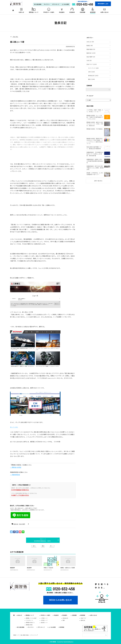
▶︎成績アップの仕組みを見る (20, 495)
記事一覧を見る (98, 181)
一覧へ (43, 546)
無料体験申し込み (103, 4)
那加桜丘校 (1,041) (93, 76)
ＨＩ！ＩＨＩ (14, 427)
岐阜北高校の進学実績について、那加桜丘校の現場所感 (94, 148)
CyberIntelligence (68, 642)
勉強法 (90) (90, 46)
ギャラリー (47, 4)
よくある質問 (65, 4)
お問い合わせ (104, 12)
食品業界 (29, 568)
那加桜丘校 (65, 618)
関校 (64, 620)
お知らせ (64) (90, 42)
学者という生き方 (48, 568)
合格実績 (82, 12)
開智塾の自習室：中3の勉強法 (95, 129)
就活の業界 (22, 524)
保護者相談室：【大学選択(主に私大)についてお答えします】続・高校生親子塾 (95, 154)
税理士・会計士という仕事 (68, 568)
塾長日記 (16, 524)
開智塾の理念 (29, 625)
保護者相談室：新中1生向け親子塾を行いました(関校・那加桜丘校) (95, 168)
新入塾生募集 (38, 4)
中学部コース (44, 620)
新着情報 (93, 12)
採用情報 (62, 627)
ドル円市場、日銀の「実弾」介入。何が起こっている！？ (95, 111)
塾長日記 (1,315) (91, 53)
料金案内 (62, 12)
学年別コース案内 (49, 12)
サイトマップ (34, 635)
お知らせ (21, 12)
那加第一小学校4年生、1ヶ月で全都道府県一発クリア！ (95, 174)
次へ (51, 546)
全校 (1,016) (92, 72)
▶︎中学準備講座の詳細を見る (20, 490)
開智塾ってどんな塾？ (31, 618)
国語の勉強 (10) (91, 49)
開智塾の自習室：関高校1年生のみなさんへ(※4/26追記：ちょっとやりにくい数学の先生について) (95, 141)
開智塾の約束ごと (30, 623)
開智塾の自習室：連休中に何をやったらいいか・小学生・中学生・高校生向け (95, 124)
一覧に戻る (15, 37)
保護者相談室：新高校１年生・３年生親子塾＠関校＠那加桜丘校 (95, 161)
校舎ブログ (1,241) (92, 64)
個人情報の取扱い (25, 635)
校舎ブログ (83, 618)
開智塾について (34, 12)
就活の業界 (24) (91, 57)
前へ (34, 546)
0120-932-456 (64, 589)
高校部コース (44, 623)
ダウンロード (56, 4)
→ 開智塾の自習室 (16, 467)
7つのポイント (30, 620)
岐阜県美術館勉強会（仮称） (43, 541)
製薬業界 (12, 568)
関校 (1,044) (92, 79)
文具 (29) (89, 61)
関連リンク (16, 635)
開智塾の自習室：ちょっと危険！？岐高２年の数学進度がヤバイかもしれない (95, 117)
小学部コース (44, 618)
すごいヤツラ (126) (93, 68)
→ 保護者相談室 (15, 475)
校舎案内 (72, 12)
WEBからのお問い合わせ (61, 600)
